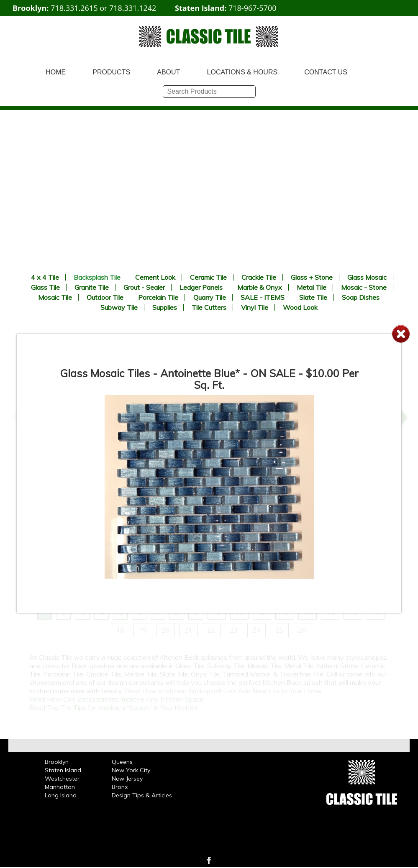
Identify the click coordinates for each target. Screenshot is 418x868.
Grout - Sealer (144, 287)
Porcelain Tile (158, 297)
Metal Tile (312, 287)
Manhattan (60, 787)
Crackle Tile (259, 277)
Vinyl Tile (255, 307)
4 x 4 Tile (45, 277)
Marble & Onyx (260, 287)
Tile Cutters (209, 307)
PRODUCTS (111, 72)
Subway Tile (119, 307)
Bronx (120, 787)
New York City (131, 770)
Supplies (165, 307)
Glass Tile (45, 287)
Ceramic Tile (208, 277)
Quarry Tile (210, 297)
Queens (122, 762)
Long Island (61, 795)
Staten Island (63, 770)
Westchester (62, 779)
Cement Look (155, 277)
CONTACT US (326, 72)
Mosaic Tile (55, 297)
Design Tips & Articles (142, 795)
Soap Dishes (361, 297)
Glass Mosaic (367, 277)
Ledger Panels (201, 287)
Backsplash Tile (97, 277)
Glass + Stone (312, 277)
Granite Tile (92, 287)
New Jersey (127, 779)
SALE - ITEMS (263, 297)
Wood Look (300, 307)
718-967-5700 (253, 8)
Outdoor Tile (105, 297)
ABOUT (168, 72)
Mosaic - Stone (364, 287)
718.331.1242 (133, 8)
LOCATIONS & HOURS (242, 72)
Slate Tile (313, 297)
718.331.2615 (74, 8)
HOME (56, 72)
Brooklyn (57, 762)
